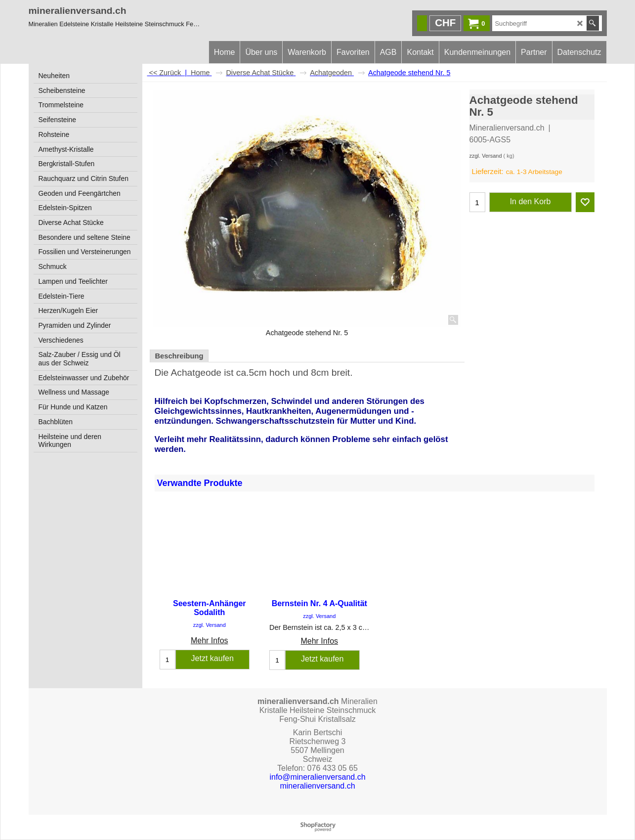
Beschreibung (179, 356)
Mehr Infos (210, 641)
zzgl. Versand (486, 156)
